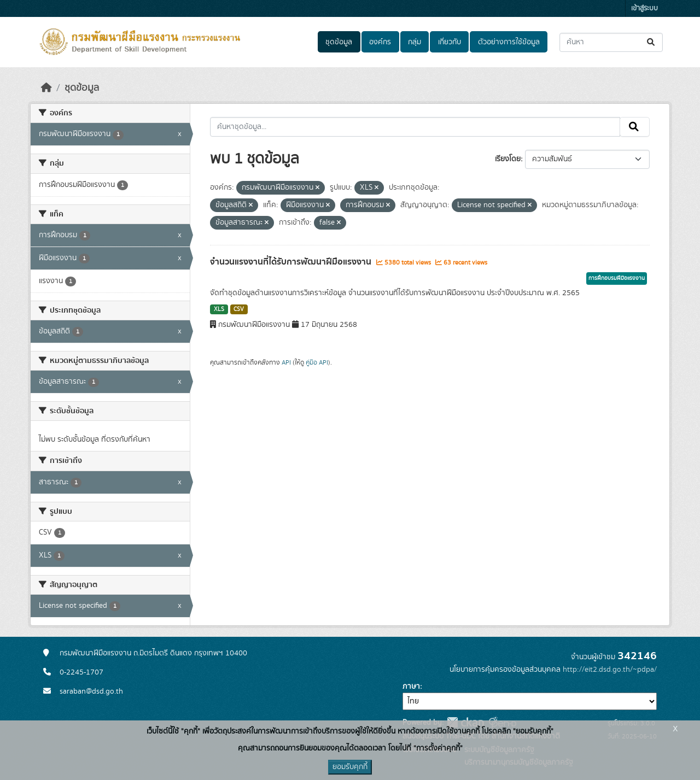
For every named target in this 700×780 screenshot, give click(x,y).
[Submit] (652, 42)
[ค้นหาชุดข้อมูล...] (611, 42)
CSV (239, 309)
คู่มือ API (317, 362)
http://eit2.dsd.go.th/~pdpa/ (610, 670)
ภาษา (411, 687)
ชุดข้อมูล (339, 42)
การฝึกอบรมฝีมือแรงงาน (617, 278)
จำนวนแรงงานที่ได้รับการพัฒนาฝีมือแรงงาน (292, 262)
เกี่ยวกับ (450, 42)
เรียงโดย (508, 159)
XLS (219, 309)
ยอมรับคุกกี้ (350, 767)
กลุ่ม (415, 42)
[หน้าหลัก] (46, 88)
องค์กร (380, 42)
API (286, 362)
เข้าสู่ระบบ (644, 8)
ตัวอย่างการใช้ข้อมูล (509, 42)
